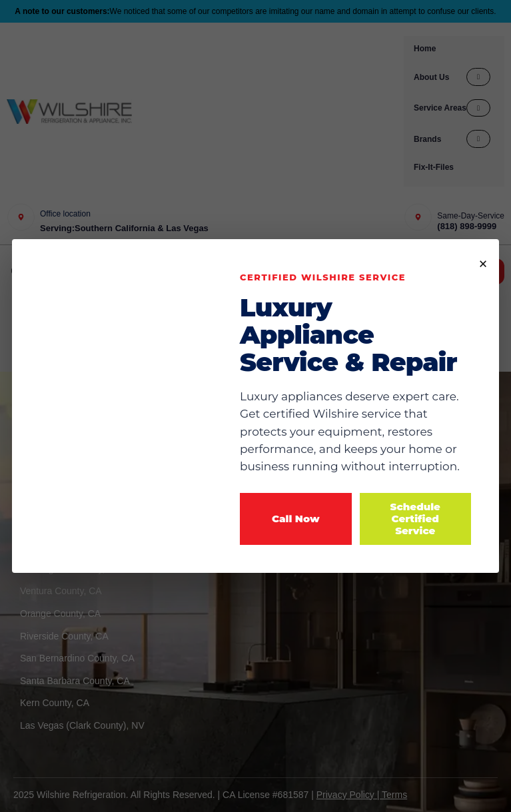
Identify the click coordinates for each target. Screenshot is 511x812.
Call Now (296, 519)
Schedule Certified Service (415, 519)
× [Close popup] (483, 262)
